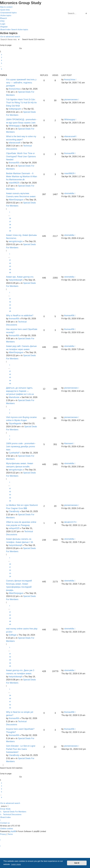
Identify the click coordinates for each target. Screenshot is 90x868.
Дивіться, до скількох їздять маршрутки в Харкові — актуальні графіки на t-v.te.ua (20, 391)
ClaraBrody (14, 511)
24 (10, 576)
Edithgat (13, 635)
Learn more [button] (16, 864)
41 (10, 260)
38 (10, 225)
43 (10, 266)
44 (10, 269)
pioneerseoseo (71, 100)
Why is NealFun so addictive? (20, 315)
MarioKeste (14, 397)
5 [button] (1, 63)
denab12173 (70, 522)
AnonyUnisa (14, 89)
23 (10, 573)
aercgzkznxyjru (16, 241)
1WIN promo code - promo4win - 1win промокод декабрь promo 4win (21, 447)
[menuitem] (8, 13)
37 (10, 221)
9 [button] (1, 69)
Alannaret (68, 443)
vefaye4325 (14, 528)
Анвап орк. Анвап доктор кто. (20, 277)
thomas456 (14, 163)
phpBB (13, 831)
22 (10, 570)
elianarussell (15, 143)
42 (10, 263)
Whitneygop (14, 126)
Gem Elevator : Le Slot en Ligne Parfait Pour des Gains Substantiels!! (21, 749)
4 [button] (1, 60)
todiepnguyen (15, 109)
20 (10, 564)
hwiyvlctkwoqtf (15, 280)
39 (10, 228)
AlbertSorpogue (16, 200)
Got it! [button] (77, 863)
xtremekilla (69, 193)
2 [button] (1, 55)
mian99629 (14, 183)
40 (10, 231)
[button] (23, 42)
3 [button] (1, 57)
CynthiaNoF (14, 453)
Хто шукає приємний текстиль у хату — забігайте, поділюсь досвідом (21, 83)
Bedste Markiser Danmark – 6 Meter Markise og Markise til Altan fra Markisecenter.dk (22, 177)
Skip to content (6, 7)
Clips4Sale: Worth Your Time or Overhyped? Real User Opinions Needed (21, 156)
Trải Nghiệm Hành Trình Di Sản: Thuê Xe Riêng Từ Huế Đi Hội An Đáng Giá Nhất (21, 103)
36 (10, 218)
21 (10, 567)
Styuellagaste (15, 423)
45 (10, 272)
